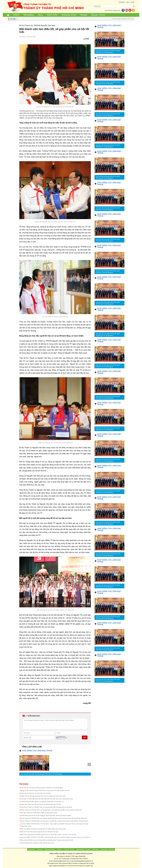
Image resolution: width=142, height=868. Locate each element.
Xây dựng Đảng (29, 15)
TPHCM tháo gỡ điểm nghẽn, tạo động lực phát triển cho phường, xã (42, 802)
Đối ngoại (84, 15)
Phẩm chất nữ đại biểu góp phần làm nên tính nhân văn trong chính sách (43, 796)
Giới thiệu (121, 2)
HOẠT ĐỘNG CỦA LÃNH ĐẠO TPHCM (37, 751)
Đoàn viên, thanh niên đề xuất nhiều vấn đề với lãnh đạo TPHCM (41, 804)
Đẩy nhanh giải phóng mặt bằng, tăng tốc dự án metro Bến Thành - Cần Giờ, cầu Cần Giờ (49, 834)
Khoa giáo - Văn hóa (98, 15)
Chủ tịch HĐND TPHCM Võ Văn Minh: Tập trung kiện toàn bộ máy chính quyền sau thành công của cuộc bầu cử (56, 837)
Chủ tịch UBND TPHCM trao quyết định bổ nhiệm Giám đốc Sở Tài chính (43, 829)
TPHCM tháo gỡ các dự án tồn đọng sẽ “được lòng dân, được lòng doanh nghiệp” (46, 815)
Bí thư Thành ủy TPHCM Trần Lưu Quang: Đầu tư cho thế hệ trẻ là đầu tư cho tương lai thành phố (51, 810)
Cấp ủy (40, 15)
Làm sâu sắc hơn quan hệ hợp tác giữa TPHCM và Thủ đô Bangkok (42, 774)
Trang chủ (32, 849)
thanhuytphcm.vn (63, 866)
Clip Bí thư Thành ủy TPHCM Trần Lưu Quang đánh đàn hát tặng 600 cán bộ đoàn (46, 807)
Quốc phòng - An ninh (69, 15)
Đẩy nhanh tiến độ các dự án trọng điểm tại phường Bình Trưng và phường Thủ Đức (47, 840)
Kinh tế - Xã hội (52, 15)
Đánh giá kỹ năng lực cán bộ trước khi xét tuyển (36, 793)
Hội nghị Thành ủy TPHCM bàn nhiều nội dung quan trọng (39, 813)
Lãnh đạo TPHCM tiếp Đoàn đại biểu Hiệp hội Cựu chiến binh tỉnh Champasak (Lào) (47, 799)
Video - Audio (130, 2)
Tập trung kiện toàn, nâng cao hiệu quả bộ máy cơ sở (37, 843)
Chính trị (16, 15)
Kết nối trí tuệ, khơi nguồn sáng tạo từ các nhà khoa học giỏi (40, 832)
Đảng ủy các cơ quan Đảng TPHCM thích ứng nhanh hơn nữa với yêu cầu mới (45, 790)
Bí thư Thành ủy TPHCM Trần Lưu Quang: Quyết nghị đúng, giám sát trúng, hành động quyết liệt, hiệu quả (54, 818)
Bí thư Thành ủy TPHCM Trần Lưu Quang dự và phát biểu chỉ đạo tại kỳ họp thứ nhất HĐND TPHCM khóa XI (55, 821)
